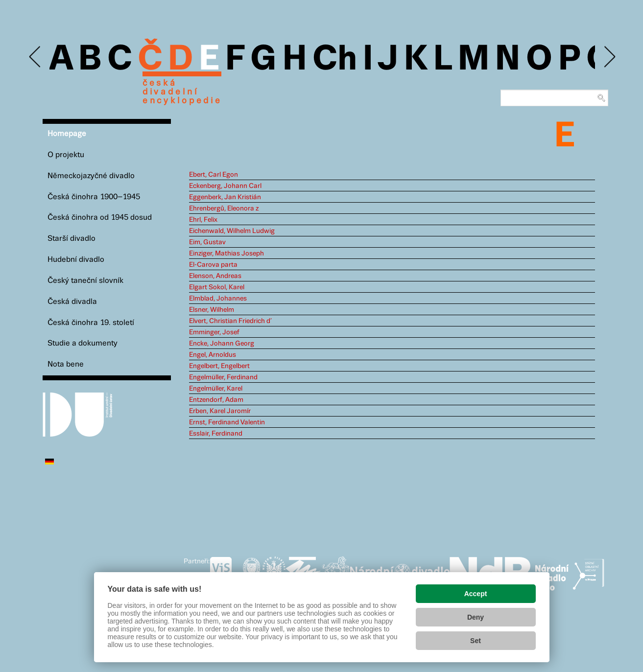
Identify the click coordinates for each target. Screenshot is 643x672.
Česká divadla (72, 302)
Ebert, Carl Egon (214, 175)
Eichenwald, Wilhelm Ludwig (232, 231)
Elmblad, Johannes (218, 299)
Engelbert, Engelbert (219, 366)
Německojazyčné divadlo (91, 176)
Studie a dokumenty (83, 343)
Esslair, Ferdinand (216, 434)
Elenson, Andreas (215, 276)
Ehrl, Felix (203, 220)
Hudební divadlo (76, 260)
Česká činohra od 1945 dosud (100, 218)
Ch (335, 60)
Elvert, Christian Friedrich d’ (230, 321)
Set (476, 641)
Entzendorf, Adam (216, 400)
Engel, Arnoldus (213, 355)
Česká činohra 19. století (91, 323)
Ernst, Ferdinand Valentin (227, 422)
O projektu (66, 155)
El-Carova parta (213, 265)
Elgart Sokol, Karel (217, 287)
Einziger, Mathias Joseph (226, 254)
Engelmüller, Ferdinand (223, 377)
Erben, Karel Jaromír (220, 411)
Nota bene (66, 364)
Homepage (67, 134)
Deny (476, 617)
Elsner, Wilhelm (212, 310)
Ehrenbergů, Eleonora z (224, 209)
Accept (476, 594)
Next (609, 57)
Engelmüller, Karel (216, 389)
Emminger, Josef (214, 332)
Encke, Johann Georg (222, 344)
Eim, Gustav (207, 242)
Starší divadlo (71, 239)
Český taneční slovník (85, 281)
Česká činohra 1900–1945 (94, 197)
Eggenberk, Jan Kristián (225, 197)
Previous (36, 57)
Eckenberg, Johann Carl (225, 186)
